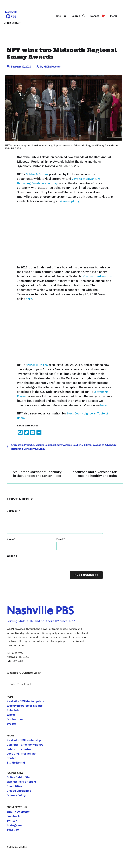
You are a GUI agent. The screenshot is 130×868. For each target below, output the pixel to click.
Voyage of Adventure (97, 282)
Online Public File (16, 790)
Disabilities (13, 799)
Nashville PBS (21, 860)
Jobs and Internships (19, 766)
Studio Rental (14, 775)
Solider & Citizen (37, 371)
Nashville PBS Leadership (21, 753)
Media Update (11, 26)
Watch (10, 727)
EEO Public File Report (19, 794)
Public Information (17, 762)
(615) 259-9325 (15, 673)
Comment (13, 524)
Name (11, 552)
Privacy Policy (15, 808)
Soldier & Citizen (37, 180)
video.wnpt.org (70, 207)
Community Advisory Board (22, 757)
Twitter (11, 833)
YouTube (12, 842)
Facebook (12, 829)
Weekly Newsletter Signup (22, 718)
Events (10, 736)
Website (12, 568)
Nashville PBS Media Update (23, 714)
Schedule (12, 723)
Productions (14, 732)
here (29, 305)
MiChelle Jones (52, 72)
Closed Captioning (17, 803)
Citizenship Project (22, 451)
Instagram (13, 838)
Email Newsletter (16, 824)
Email (61, 552)
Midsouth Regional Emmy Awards (52, 451)
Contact (11, 771)
